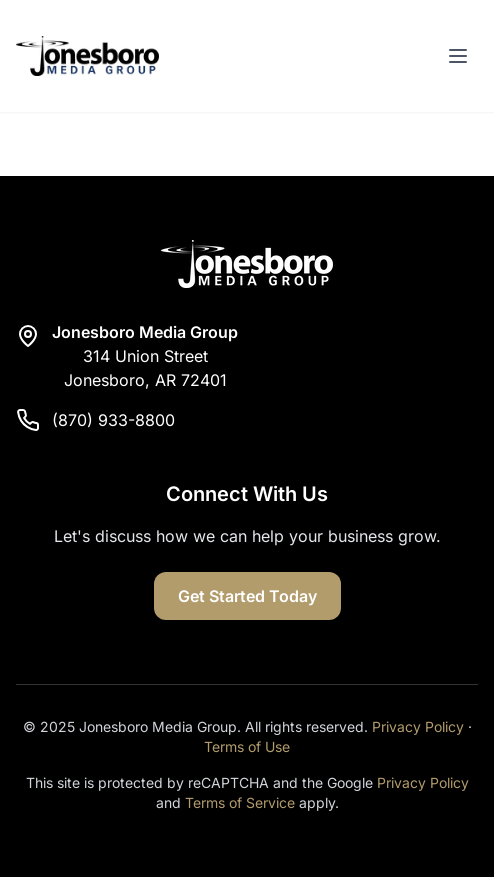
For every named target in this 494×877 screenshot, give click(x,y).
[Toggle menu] (458, 56)
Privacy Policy (418, 726)
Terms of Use (247, 746)
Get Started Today (247, 596)
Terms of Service (240, 802)
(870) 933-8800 (113, 420)
